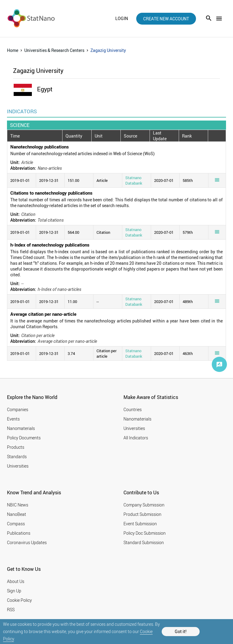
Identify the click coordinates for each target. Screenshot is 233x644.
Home (13, 50)
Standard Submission (144, 542)
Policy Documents (24, 438)
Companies (18, 409)
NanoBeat (17, 514)
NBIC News (18, 505)
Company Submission (144, 505)
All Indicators (136, 438)
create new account (166, 19)
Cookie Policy (19, 600)
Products (16, 447)
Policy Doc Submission (145, 533)
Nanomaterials (21, 428)
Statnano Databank (134, 180)
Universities (18, 466)
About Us (16, 581)
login (122, 19)
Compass (16, 524)
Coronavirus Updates (27, 542)
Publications (19, 533)
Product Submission (142, 514)
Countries (133, 409)
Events (13, 419)
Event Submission (140, 524)
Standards (17, 457)
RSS (11, 610)
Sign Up (14, 591)
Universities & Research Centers (54, 50)
